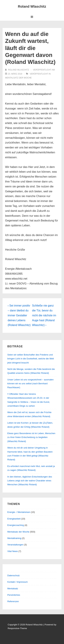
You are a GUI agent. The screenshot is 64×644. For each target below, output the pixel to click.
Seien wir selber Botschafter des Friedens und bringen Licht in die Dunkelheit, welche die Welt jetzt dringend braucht (31, 359)
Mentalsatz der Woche (18, 78)
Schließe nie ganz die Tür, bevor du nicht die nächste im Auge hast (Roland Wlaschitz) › (44, 315)
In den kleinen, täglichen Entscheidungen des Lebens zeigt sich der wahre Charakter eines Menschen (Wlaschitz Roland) (30, 481)
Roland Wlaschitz (32, 6)
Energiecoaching (16, 525)
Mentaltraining (14, 538)
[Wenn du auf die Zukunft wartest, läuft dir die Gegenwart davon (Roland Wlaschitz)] (15, 74)
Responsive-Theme (17, 628)
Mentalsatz (13, 589)
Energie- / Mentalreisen (19, 512)
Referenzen (13, 601)
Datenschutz (13, 575)
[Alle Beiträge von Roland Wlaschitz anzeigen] (17, 70)
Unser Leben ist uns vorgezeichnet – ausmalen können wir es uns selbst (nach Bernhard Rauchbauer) (30, 384)
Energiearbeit (14, 519)
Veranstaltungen (15, 545)
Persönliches (14, 595)
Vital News (13, 551)
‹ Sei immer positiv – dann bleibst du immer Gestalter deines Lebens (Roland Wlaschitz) (19, 315)
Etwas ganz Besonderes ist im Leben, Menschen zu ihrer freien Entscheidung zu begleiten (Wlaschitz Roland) (31, 437)
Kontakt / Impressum (17, 582)
